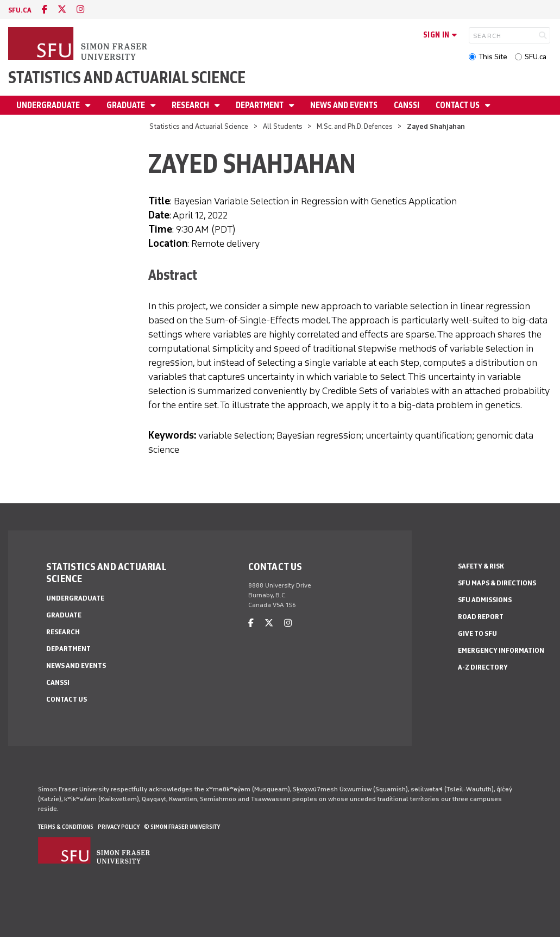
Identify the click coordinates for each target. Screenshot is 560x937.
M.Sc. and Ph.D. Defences (355, 126)
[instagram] (80, 10)
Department (260, 105)
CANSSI (407, 105)
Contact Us (458, 105)
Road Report (481, 617)
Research (191, 105)
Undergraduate (49, 105)
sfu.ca (20, 10)
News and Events (344, 105)
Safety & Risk (481, 566)
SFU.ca (536, 57)
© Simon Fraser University (182, 827)
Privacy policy (119, 827)
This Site (493, 57)
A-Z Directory (483, 667)
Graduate (127, 105)
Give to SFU (477, 633)
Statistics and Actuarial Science (127, 77)
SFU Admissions (485, 600)
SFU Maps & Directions (497, 583)
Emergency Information (501, 650)
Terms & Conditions (66, 827)
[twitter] (62, 10)
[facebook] (45, 10)
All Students (283, 126)
